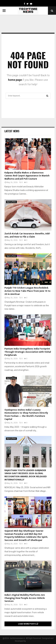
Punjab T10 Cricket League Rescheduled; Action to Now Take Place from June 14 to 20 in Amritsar (27, 291)
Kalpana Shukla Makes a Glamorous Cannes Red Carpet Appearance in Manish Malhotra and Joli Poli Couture (27, 176)
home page (15, 80)
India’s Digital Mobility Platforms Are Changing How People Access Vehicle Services (25, 598)
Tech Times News (34, 641)
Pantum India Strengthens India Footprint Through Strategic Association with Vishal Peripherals (28, 352)
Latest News (12, 131)
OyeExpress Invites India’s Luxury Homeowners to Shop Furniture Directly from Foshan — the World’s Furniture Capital (26, 415)
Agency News (11, 141)
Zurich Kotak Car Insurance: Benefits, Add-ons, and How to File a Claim (27, 235)
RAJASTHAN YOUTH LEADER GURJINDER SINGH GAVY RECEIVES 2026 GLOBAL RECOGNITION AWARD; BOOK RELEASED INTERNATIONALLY (26, 475)
